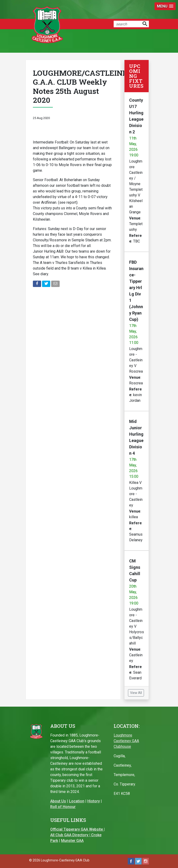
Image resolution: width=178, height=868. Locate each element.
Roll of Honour (63, 807)
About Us (58, 801)
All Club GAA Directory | (71, 835)
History (94, 801)
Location (77, 801)
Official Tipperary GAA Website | (77, 829)
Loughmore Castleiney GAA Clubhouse (126, 741)
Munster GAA (72, 841)
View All (136, 693)
